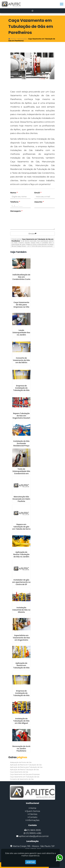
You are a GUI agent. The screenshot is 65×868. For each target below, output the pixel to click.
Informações (33, 820)
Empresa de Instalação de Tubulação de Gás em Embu (21, 694)
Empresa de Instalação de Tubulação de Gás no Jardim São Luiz (21, 389)
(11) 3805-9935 (34, 830)
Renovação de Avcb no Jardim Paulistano (21, 749)
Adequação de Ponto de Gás (21, 762)
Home (33, 808)
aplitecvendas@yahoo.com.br (34, 836)
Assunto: (39, 202)
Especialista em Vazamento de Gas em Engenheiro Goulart (21, 639)
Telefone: (15, 202)
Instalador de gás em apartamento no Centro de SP (21, 582)
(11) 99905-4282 (34, 833)
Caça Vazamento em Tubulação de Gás (25, 777)
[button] (62, 4)
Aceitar (31, 862)
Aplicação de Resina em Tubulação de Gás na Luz (21, 667)
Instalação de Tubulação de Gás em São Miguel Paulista (21, 722)
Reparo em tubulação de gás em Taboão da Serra (21, 527)
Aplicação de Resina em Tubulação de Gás (26, 765)
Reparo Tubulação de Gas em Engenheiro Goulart (21, 416)
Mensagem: (16, 211)
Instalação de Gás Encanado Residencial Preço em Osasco (21, 445)
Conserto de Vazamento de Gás (22, 779)
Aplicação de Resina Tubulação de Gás (24, 770)
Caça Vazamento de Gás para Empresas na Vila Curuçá (21, 306)
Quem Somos (33, 811)
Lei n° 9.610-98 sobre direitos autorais (40, 246)
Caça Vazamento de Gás (19, 772)
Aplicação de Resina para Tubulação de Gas (26, 767)
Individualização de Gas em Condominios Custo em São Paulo (21, 278)
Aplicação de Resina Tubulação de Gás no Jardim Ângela (21, 556)
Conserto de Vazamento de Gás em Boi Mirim (21, 360)
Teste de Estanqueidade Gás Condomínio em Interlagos (21, 472)
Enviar (32, 234)
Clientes (33, 814)
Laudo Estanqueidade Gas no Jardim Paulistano (21, 334)
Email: (38, 193)
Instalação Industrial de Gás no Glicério (21, 610)
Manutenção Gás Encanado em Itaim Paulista (21, 499)
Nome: (14, 193)
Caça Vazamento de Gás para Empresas (25, 774)
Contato (33, 817)
